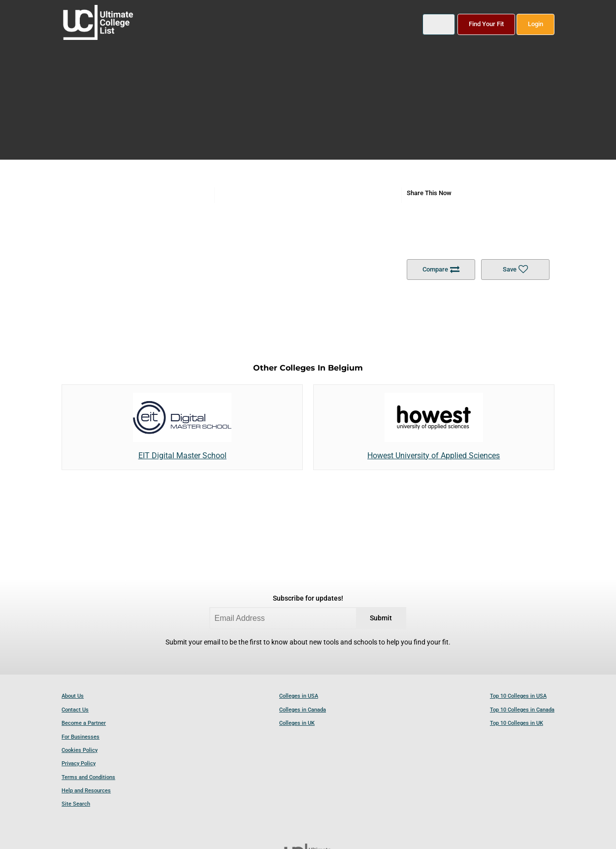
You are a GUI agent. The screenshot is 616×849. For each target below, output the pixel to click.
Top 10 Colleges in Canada (522, 710)
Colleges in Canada (303, 710)
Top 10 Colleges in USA (518, 696)
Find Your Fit (486, 24)
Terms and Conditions (88, 777)
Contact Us (75, 710)
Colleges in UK (297, 723)
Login (535, 24)
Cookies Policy (80, 750)
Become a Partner (84, 723)
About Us (73, 696)
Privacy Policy (79, 764)
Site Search (76, 804)
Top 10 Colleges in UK (517, 723)
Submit (381, 618)
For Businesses (81, 737)
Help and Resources (86, 791)
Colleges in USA (299, 696)
